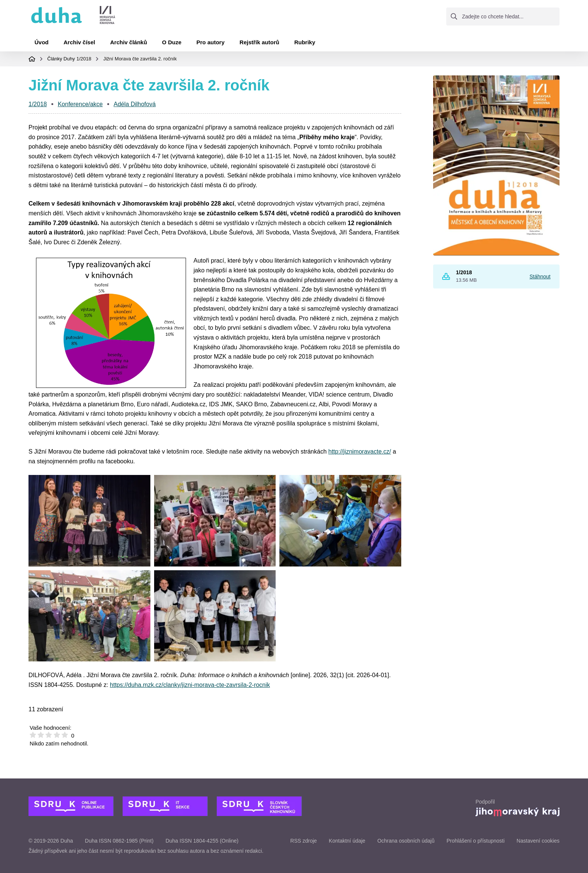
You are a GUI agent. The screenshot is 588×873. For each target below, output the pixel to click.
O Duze (172, 42)
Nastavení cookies (538, 841)
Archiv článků (129, 42)
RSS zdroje (304, 841)
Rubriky (305, 42)
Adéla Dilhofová (135, 104)
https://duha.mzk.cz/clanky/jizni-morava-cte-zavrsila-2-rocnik (190, 685)
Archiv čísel (79, 42)
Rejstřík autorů (259, 42)
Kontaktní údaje (347, 841)
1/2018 (84, 59)
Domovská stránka (32, 59)
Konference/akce (80, 104)
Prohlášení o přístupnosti (476, 841)
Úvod (42, 42)
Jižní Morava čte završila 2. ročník (140, 59)
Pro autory (211, 42)
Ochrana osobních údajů (406, 841)
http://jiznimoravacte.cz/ (360, 452)
